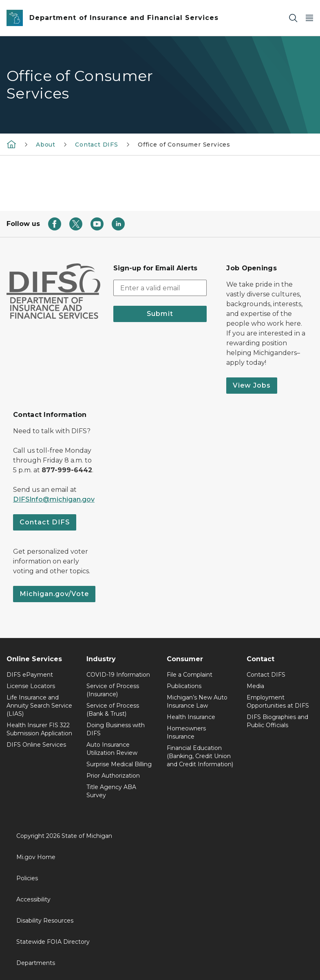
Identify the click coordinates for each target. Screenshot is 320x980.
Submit (160, 314)
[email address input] (160, 288)
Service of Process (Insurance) (113, 690)
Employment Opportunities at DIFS (278, 702)
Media (255, 686)
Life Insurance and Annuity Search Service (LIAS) (39, 706)
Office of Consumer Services (184, 145)
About (46, 145)
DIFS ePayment (30, 675)
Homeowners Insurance (186, 732)
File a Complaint (190, 675)
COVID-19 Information (118, 675)
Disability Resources (45, 921)
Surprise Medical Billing (119, 764)
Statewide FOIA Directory (53, 942)
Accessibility (33, 899)
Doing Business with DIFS (116, 729)
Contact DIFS (97, 145)
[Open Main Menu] (309, 18)
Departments (36, 963)
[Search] (293, 18)
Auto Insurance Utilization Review (112, 749)
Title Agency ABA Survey (111, 791)
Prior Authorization (113, 776)
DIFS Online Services (36, 745)
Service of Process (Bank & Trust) (113, 710)
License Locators (31, 686)
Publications (184, 686)
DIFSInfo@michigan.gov (54, 499)
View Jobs (252, 385)
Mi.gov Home (36, 857)
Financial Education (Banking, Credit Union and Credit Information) (200, 756)
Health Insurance (191, 717)
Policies (27, 878)
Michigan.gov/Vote (54, 594)
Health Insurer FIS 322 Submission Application (39, 729)
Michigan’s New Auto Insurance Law (197, 702)
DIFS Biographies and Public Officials (277, 721)
